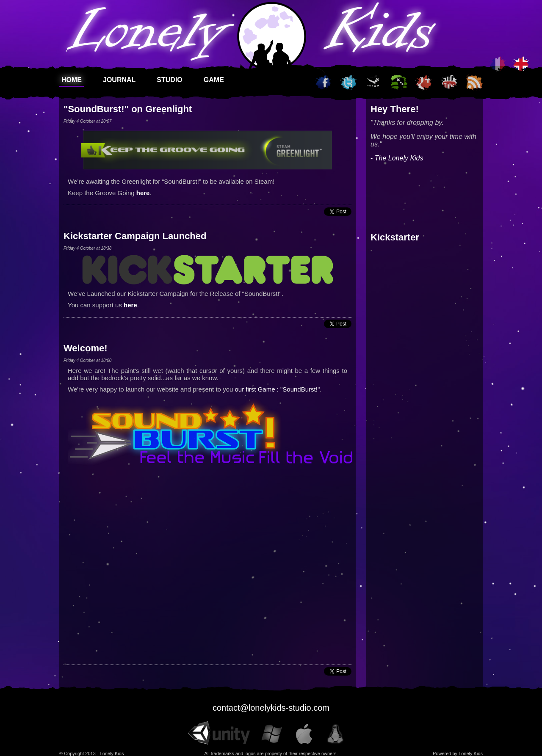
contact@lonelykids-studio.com (271, 708)
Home (72, 80)
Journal (119, 80)
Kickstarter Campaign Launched (135, 236)
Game (214, 80)
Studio (169, 80)
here (143, 193)
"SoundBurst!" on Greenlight (128, 109)
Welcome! (86, 348)
